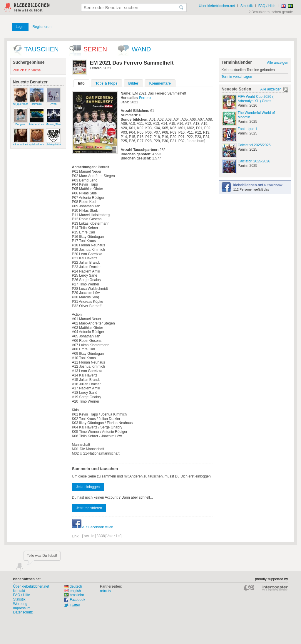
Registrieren (42, 27)
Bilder (133, 83)
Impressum (22, 608)
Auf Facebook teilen (93, 527)
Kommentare (160, 83)
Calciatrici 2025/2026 (254, 145)
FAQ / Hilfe (267, 6)
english (72, 591)
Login (20, 27)
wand (141, 49)
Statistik (247, 6)
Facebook (77, 600)
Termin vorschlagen (237, 77)
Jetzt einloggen (88, 487)
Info (81, 83)
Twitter (75, 605)
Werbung (20, 604)
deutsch (73, 586)
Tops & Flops (107, 83)
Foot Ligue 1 (248, 129)
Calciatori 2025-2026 (254, 161)
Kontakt (19, 591)
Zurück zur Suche (27, 70)
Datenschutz (23, 612)
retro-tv (106, 591)
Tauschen (42, 49)
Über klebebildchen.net (217, 6)
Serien (95, 49)
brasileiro (74, 595)
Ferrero (145, 98)
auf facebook (258, 185)
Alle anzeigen (277, 63)
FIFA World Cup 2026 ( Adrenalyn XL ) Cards (256, 99)
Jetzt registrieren (89, 508)
